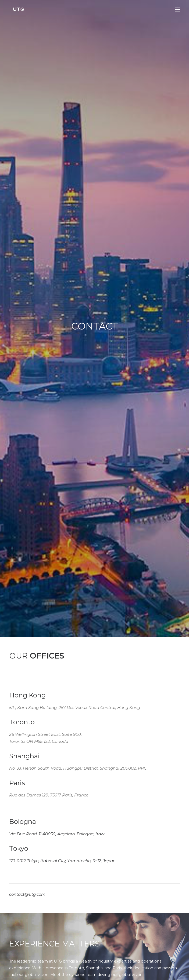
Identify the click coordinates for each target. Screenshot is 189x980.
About (15, 759)
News (15, 794)
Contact (17, 805)
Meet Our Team (39, 483)
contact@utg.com (27, 383)
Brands (16, 771)
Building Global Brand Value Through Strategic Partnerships (33, 631)
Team (14, 782)
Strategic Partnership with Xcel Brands (154, 640)
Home (15, 748)
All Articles (94, 683)
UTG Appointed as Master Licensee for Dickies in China (93, 636)
